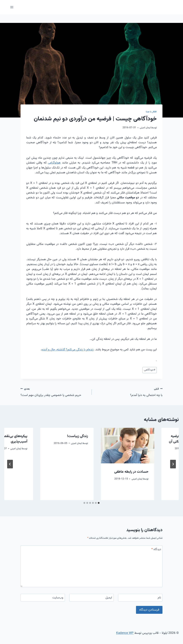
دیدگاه (156, 550)
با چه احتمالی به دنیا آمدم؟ (128, 392)
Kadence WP (125, 633)
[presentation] (152, 446)
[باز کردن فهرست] (12, 7)
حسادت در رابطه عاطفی (35, 472)
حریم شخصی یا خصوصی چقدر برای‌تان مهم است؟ (55, 392)
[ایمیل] (91, 598)
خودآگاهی (150, 370)
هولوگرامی (54, 163)
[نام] (140, 598)
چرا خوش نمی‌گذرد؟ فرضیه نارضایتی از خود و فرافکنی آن (92, 439)
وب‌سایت (58, 598)
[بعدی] (10, 464)
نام (159, 598)
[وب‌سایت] (43, 598)
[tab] (99, 503)
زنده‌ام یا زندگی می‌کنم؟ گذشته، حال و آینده (68, 350)
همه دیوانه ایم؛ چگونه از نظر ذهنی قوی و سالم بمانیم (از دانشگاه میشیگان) (152, 477)
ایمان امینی (145, 128)
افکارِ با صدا (151, 112)
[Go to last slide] (173, 464)
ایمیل (109, 598)
